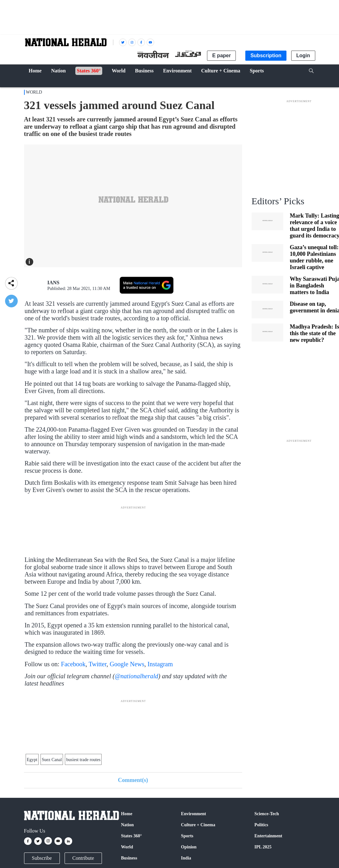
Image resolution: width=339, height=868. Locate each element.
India (186, 858)
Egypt (32, 760)
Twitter (98, 664)
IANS (53, 283)
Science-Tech (267, 814)
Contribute (83, 858)
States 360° (131, 836)
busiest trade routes (83, 760)
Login (303, 55)
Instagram (160, 664)
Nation (127, 825)
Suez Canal (52, 760)
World (34, 92)
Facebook (73, 664)
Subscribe (42, 858)
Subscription (266, 55)
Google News (127, 664)
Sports (187, 836)
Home (127, 814)
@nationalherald (136, 676)
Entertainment (268, 836)
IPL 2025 (263, 847)
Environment (194, 814)
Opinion (189, 847)
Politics (261, 825)
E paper (221, 55)
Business (129, 858)
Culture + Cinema (198, 825)
